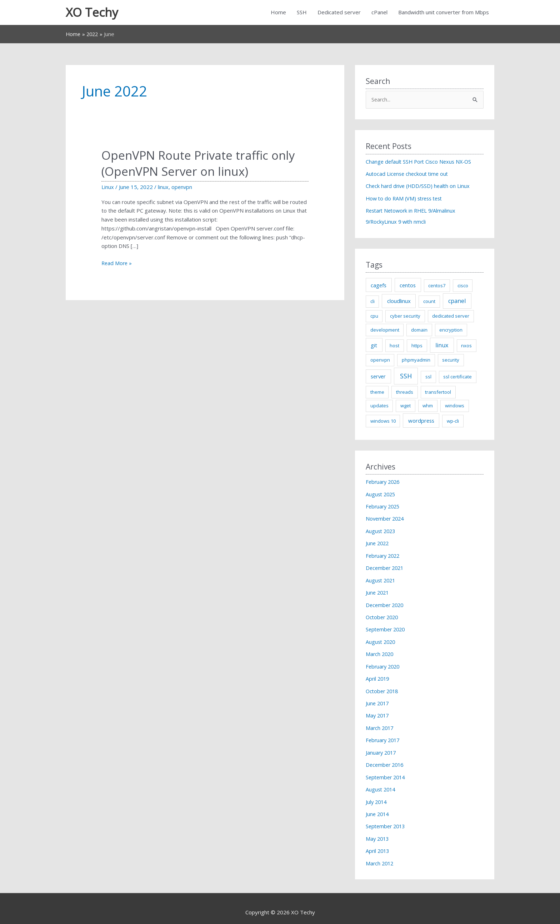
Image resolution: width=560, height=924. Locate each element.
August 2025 (381, 494)
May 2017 (378, 711)
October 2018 (383, 687)
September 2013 (387, 819)
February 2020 (384, 663)
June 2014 (378, 808)
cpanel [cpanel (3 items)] (457, 301)
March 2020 (380, 651)
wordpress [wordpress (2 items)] (421, 421)
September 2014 (387, 771)
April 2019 (378, 675)
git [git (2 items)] (374, 345)
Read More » (117, 264)
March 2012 (380, 856)
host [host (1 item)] (394, 346)
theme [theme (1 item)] (377, 392)
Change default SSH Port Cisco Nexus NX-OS (421, 163)
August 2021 (381, 578)
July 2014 (377, 795)
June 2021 (378, 590)
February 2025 (384, 506)
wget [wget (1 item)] (406, 406)
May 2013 (378, 831)
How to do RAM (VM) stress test (406, 199)
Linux (108, 188)
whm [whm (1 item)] (428, 406)
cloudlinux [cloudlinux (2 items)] (399, 301)
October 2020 (383, 615)
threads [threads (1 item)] (405, 392)
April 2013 (378, 844)
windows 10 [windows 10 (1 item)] (383, 421)
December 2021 (386, 566)
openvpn (182, 188)
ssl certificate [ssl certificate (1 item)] (457, 377)
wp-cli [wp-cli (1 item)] (453, 421)
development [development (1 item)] (385, 330)
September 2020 (387, 626)
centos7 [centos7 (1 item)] (437, 285)
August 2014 (381, 783)
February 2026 (384, 482)
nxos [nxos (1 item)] (466, 346)
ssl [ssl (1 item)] (428, 377)
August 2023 (381, 530)
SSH (302, 13)
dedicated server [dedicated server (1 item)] (451, 316)
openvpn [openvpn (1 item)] (380, 360)
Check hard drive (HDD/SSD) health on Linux (419, 187)
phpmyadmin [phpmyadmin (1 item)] (416, 360)
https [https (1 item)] (417, 346)
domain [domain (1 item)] (419, 330)
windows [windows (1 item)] (455, 406)
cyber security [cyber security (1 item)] (405, 316)
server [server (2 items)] (378, 377)
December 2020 (386, 602)
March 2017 (380, 723)
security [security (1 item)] (451, 360)
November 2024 (386, 518)
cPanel (379, 13)
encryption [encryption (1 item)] (451, 330)
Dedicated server (339, 13)
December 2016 (386, 759)
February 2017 (384, 735)
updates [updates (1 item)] (379, 406)
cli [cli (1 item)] (372, 302)
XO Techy (93, 13)
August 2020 (381, 639)
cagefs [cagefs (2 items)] (379, 285)
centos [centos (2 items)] (408, 285)
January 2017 (382, 747)
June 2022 (378, 542)
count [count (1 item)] (429, 302)
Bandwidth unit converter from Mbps (444, 13)
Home (278, 13)
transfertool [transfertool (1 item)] (438, 392)
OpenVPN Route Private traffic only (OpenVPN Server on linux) (203, 164)
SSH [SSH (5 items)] (406, 376)
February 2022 (384, 554)
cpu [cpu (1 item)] (374, 316)
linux (163, 188)
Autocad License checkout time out (408, 175)
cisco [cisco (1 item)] (463, 285)
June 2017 (378, 699)
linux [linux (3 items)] (442, 345)
